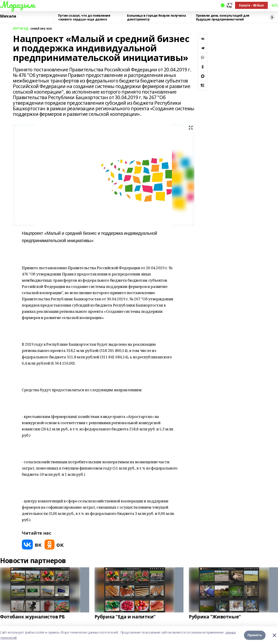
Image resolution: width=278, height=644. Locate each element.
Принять (255, 635)
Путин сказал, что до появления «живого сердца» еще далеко (84, 17)
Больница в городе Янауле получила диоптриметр (156, 17)
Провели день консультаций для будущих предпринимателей (223, 17)
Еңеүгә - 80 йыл (251, 5)
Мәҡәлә (8, 16)
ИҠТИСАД (21, 29)
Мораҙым (17, 5)
